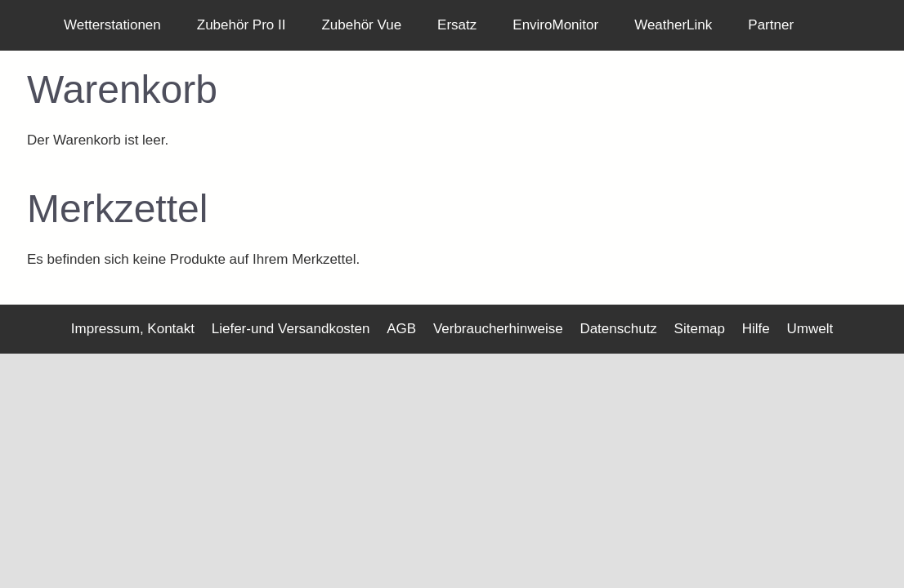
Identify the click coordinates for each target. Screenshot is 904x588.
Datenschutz (618, 329)
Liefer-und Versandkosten (291, 329)
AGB (401, 329)
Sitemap (700, 329)
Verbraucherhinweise (498, 329)
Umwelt (810, 329)
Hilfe (756, 329)
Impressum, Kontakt (133, 329)
